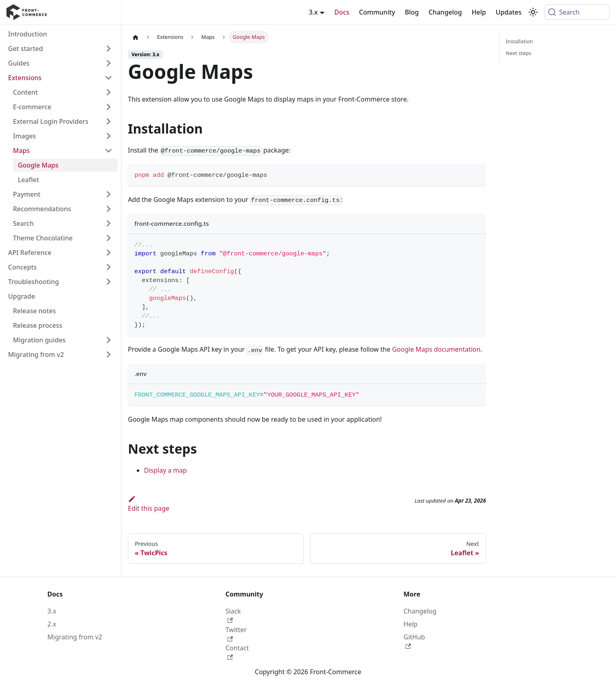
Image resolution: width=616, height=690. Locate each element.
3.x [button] (313, 12)
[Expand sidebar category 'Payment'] (108, 194)
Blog (412, 12)
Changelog (445, 12)
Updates (509, 12)
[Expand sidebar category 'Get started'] (108, 49)
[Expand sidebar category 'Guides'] (108, 63)
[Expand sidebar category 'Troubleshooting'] (108, 282)
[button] (60, 78)
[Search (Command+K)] (577, 12)
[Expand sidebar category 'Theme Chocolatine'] (108, 238)
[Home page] (136, 37)
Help (479, 12)
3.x (52, 611)
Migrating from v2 (75, 637)
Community (377, 12)
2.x (52, 624)
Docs (342, 12)
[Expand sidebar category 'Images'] (108, 136)
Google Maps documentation (437, 349)
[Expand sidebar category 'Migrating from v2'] (108, 355)
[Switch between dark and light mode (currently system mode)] (533, 12)
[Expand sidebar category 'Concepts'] (108, 267)
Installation (520, 41)
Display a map (166, 470)
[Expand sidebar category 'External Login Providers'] (108, 121)
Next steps (519, 53)
